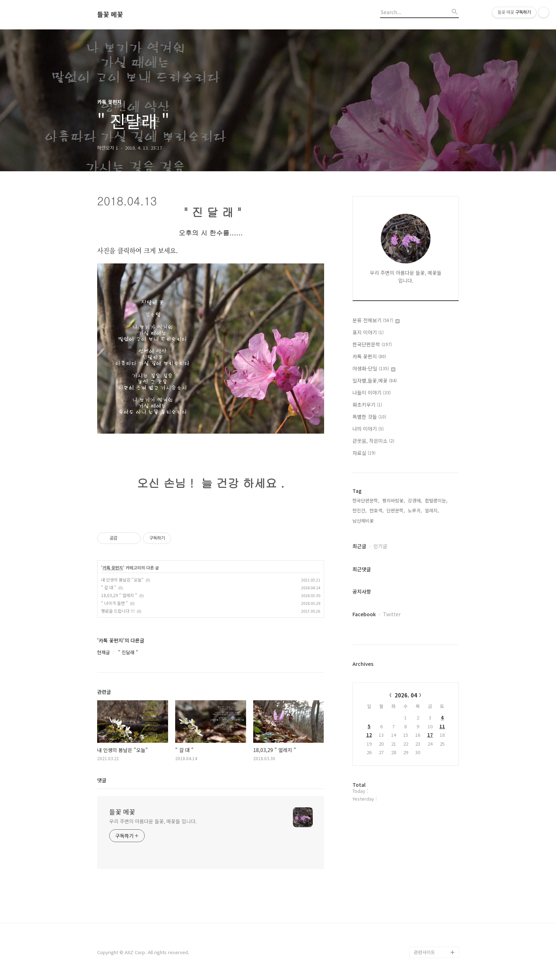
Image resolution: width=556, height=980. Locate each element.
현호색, (377, 510)
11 (442, 726)
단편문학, (396, 510)
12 (369, 735)
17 (430, 735)
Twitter (392, 614)
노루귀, (415, 510)
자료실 (364, 453)
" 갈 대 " (109, 587)
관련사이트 (424, 952)
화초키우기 (367, 405)
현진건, (360, 510)
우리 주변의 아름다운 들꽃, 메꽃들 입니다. (153, 821)
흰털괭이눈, (436, 500)
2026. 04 (406, 695)
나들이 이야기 (372, 392)
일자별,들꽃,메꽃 (375, 380)
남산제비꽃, (364, 521)
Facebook (364, 614)
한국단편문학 (372, 344)
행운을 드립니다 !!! (118, 611)
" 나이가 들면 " (115, 603)
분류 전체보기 (376, 320)
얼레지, (432, 510)
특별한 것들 (369, 417)
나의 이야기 (368, 429)
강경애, (415, 500)
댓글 (102, 780)
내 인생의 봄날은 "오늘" (122, 580)
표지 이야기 (368, 332)
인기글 (380, 546)
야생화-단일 (374, 368)
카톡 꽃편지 (113, 568)
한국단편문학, (366, 500)
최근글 (359, 546)
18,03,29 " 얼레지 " (119, 595)
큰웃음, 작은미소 (373, 441)
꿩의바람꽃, (394, 500)
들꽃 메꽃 (110, 15)
